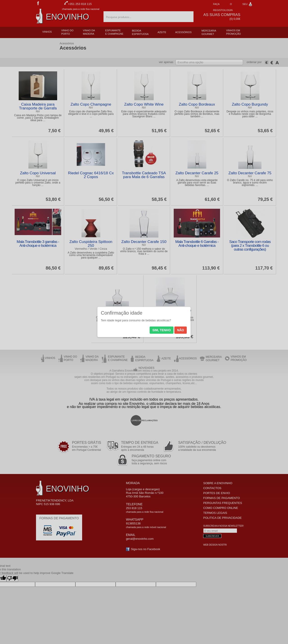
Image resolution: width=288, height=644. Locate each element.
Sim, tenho (162, 330)
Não (181, 330)
